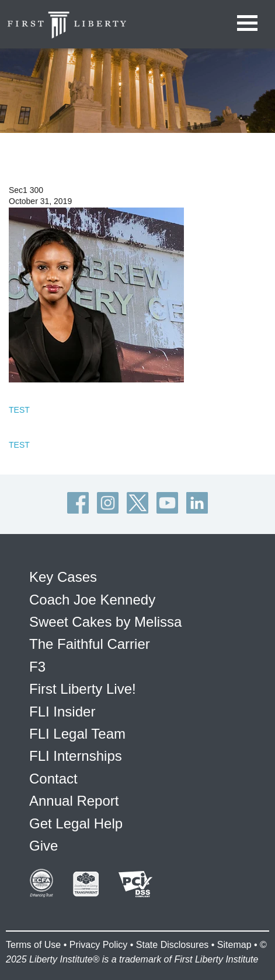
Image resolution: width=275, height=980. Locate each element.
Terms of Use (33, 945)
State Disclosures (173, 945)
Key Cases (63, 577)
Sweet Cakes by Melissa (105, 622)
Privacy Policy (99, 945)
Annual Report (74, 801)
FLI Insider (62, 712)
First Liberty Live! (83, 689)
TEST (19, 410)
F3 (37, 667)
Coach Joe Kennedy (92, 600)
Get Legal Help (76, 823)
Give (43, 846)
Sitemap (234, 945)
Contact (53, 779)
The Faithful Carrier (90, 644)
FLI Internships (76, 756)
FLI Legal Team (77, 734)
